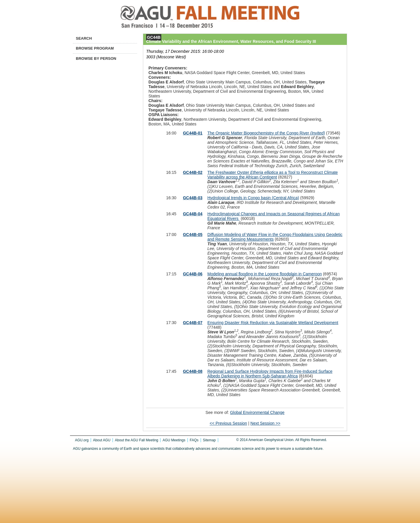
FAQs (194, 440)
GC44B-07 (193, 323)
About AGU (102, 440)
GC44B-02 (193, 172)
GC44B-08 (193, 371)
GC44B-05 (193, 235)
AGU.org (82, 440)
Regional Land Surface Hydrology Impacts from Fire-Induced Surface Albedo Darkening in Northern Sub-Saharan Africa (270, 374)
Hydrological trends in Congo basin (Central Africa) (253, 198)
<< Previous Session (228, 423)
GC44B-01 (193, 133)
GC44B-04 (193, 214)
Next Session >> (266, 423)
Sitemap (209, 440)
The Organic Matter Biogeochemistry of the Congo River (266, 133)
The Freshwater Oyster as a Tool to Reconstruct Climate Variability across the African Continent (273, 175)
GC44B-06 (193, 274)
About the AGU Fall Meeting (137, 440)
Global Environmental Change (257, 412)
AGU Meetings (174, 440)
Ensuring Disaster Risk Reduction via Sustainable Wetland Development (273, 323)
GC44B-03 (193, 198)
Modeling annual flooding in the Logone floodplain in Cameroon (265, 274)
